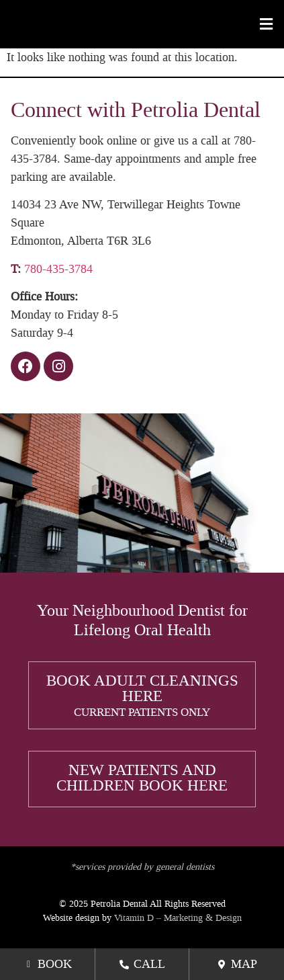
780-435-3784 (58, 269)
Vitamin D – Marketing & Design (178, 918)
